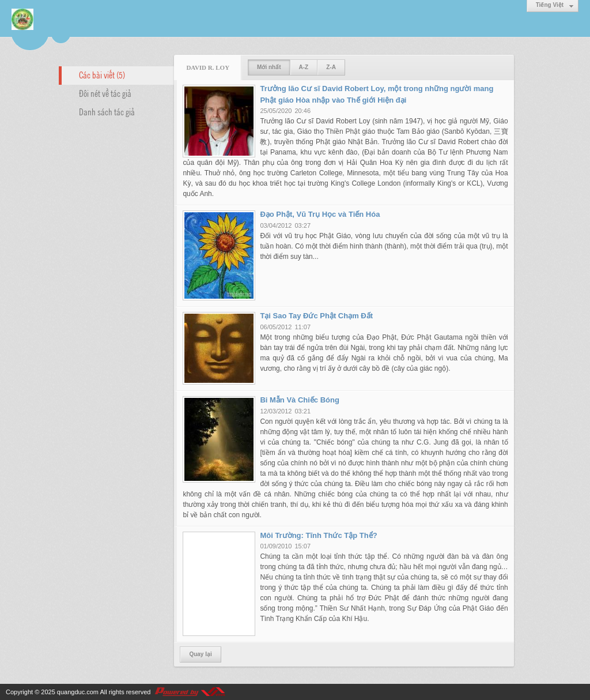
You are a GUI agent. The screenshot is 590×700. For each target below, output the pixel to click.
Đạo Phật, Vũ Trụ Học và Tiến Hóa (320, 214)
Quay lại (200, 654)
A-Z (304, 67)
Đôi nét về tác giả (105, 93)
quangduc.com (78, 692)
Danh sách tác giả (107, 111)
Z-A (331, 67)
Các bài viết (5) (102, 74)
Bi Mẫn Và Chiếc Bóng (300, 400)
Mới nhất (269, 67)
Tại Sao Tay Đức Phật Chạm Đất (316, 316)
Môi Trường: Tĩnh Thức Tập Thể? (318, 535)
